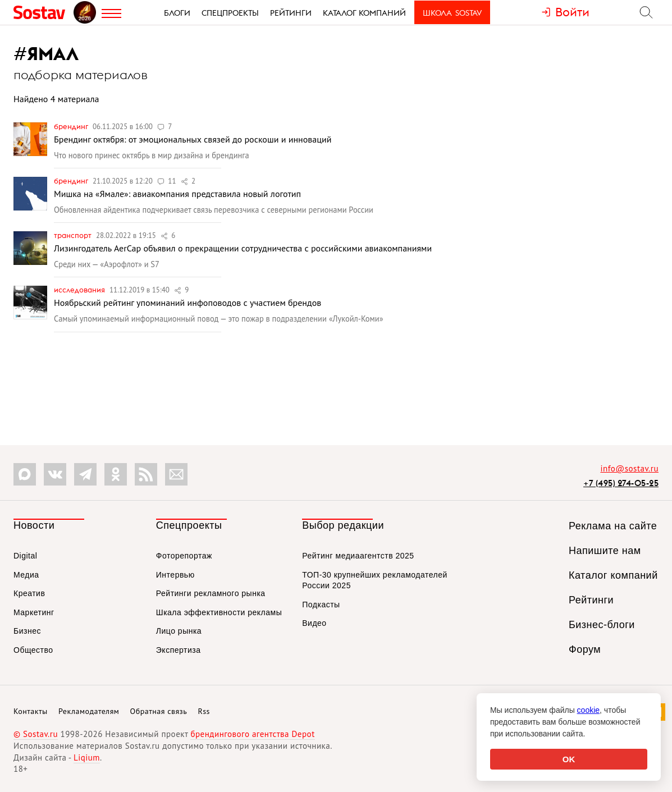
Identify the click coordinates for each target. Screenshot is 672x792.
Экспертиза (179, 650)
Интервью (175, 575)
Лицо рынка (179, 631)
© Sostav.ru (36, 734)
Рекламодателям (89, 711)
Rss (204, 711)
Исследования (80, 290)
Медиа (26, 575)
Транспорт (74, 235)
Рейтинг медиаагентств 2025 (358, 556)
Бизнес (27, 631)
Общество (33, 650)
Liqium (87, 757)
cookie (588, 710)
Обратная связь (159, 711)
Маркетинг (34, 612)
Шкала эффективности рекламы (219, 612)
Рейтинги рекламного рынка (211, 593)
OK (569, 759)
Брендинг (72, 126)
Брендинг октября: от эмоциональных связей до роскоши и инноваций (193, 139)
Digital (25, 556)
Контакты (31, 711)
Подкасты (321, 605)
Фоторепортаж (184, 556)
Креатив (29, 593)
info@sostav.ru (629, 468)
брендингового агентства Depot (252, 734)
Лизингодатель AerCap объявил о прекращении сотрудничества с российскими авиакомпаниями (243, 248)
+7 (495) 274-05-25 (621, 483)
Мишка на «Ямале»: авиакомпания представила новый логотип (177, 194)
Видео (314, 623)
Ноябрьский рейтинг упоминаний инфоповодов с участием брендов (188, 303)
